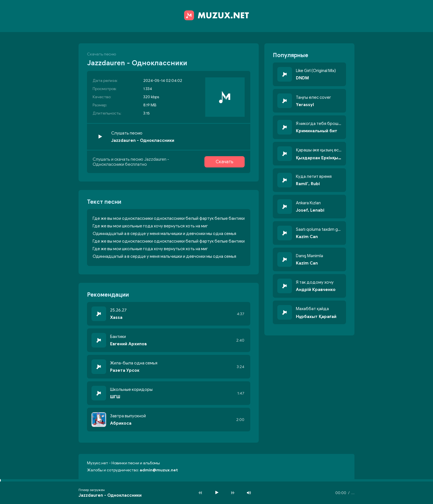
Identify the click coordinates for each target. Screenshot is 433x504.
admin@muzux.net (159, 470)
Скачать (225, 162)
